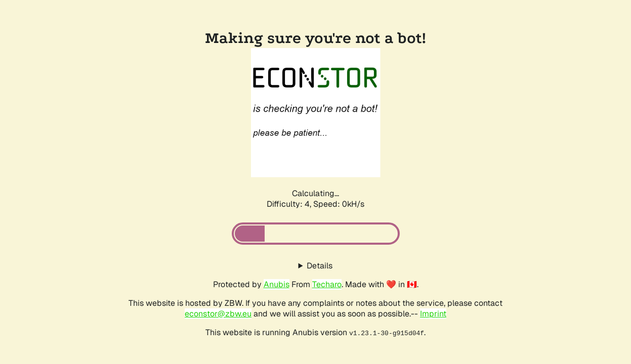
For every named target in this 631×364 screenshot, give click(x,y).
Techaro (327, 284)
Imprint (433, 314)
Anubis (277, 284)
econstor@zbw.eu (218, 314)
